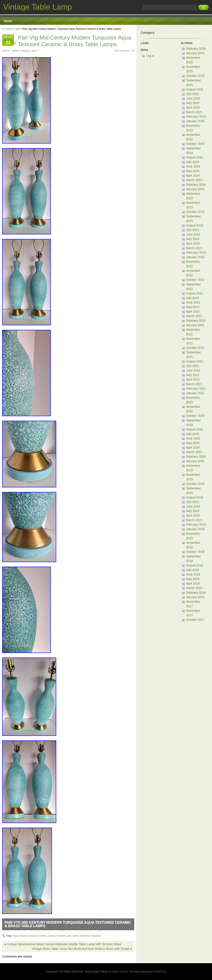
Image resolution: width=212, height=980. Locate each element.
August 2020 (195, 429)
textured (84, 936)
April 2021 (193, 379)
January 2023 (195, 257)
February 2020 (196, 457)
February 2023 (196, 253)
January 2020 (195, 461)
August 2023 (195, 225)
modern (61, 936)
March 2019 (194, 520)
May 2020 (193, 443)
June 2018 (193, 574)
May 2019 (193, 511)
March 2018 (194, 588)
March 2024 (194, 180)
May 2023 (193, 239)
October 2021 (195, 348)
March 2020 (194, 452)
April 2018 (193, 583)
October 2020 (195, 416)
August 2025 (195, 89)
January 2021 (195, 393)
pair (18, 29)
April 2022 (193, 311)
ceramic (42, 936)
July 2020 (193, 434)
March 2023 (194, 248)
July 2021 (193, 366)
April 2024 (193, 175)
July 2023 (193, 230)
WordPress (160, 972)
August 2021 (195, 361)
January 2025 (195, 121)
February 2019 (196, 525)
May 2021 (193, 375)
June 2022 (193, 302)
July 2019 (193, 502)
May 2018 (193, 579)
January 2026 (195, 53)
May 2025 (193, 103)
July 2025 (193, 94)
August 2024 (195, 157)
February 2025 (196, 117)
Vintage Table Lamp (38, 7)
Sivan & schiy (120, 972)
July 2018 (193, 570)
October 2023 (195, 212)
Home (8, 21)
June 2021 (193, 370)
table (75, 936)
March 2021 (194, 384)
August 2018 (195, 565)
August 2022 (195, 293)
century (32, 936)
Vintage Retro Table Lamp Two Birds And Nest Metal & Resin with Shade (81, 949)
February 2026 (196, 49)
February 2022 (196, 321)
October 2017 (195, 620)
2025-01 (8, 41)
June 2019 (193, 506)
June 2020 (193, 438)
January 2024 (195, 189)
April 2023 (193, 243)
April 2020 (193, 447)
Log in (150, 56)
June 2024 (193, 166)
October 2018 (195, 552)
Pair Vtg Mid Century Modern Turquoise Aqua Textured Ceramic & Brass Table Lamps (68, 924)
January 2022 (195, 325)
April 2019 (193, 515)
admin (15, 51)
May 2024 (193, 171)
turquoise (96, 936)
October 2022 (195, 280)
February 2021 (196, 389)
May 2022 (193, 307)
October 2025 (195, 76)
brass (23, 936)
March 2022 (194, 316)
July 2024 (193, 162)
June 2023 (193, 234)
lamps (52, 936)
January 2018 (195, 597)
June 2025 (193, 98)
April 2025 (193, 107)
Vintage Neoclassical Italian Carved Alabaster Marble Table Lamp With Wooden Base (64, 944)
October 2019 (195, 484)
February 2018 (196, 593)
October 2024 (195, 144)
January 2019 (195, 529)
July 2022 (193, 298)
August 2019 (195, 497)
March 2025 (194, 112)
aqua (16, 936)
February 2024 (196, 185)
